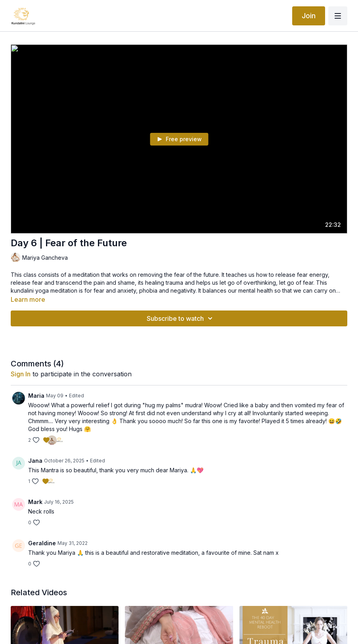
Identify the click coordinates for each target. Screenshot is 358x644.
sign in (21, 374)
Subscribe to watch (181, 318)
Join (309, 16)
